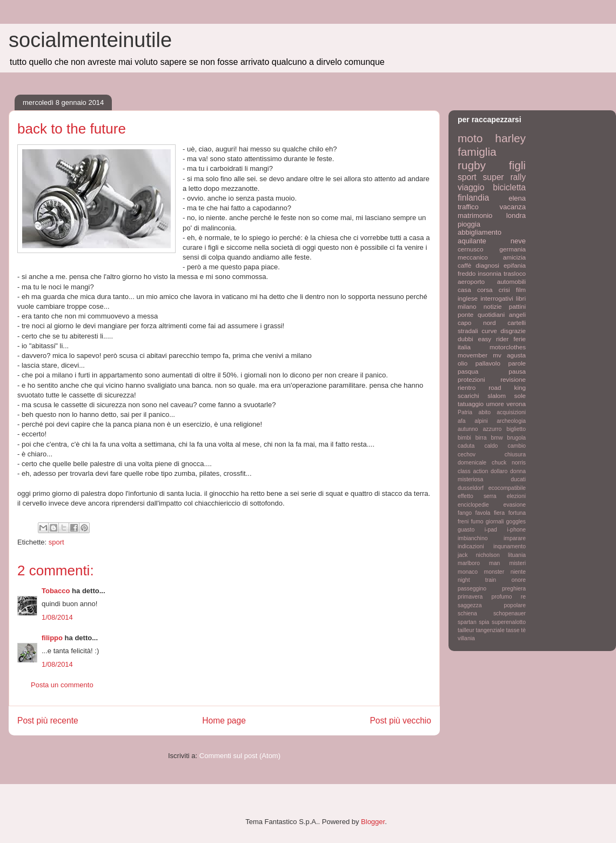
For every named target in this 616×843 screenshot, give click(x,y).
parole (517, 363)
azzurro (493, 429)
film (521, 290)
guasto (466, 530)
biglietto (516, 429)
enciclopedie (473, 505)
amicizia (514, 257)
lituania (517, 555)
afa (461, 421)
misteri (517, 563)
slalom (497, 396)
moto (470, 138)
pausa (517, 371)
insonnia (490, 273)
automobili (511, 281)
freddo (467, 273)
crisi (504, 290)
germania (513, 249)
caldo (491, 446)
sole (520, 396)
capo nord (477, 323)
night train (477, 580)
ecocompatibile (507, 488)
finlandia (473, 198)
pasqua (468, 371)
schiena (467, 613)
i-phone (516, 530)
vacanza (513, 207)
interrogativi (497, 298)
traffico (468, 207)
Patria (465, 412)
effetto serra (477, 496)
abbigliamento (480, 232)
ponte (466, 314)
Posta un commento (62, 685)
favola (483, 513)
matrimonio (475, 215)
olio (463, 363)
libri (521, 298)
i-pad (491, 530)
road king (507, 387)
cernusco (470, 249)
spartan (467, 622)
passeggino (472, 589)
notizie (493, 306)
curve (489, 331)
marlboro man (479, 563)
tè (523, 630)
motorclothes (508, 347)
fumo (477, 522)
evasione (514, 505)
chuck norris (509, 463)
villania (466, 638)
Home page (224, 721)
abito (484, 412)
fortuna (517, 513)
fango (465, 513)
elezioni (516, 496)
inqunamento (510, 546)
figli (517, 165)
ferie (520, 339)
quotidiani (491, 314)
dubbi (466, 339)
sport (56, 542)
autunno (468, 429)
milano (467, 306)
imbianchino (473, 538)
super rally (504, 177)
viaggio (471, 187)
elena (517, 198)
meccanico (473, 257)
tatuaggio (471, 404)
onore (518, 580)
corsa (485, 290)
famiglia (477, 152)
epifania (515, 265)
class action (473, 471)
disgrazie (513, 331)
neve (518, 241)
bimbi (464, 438)
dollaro (499, 471)
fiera (499, 513)
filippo (52, 638)
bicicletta (509, 187)
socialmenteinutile (90, 40)
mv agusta (509, 355)
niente (518, 572)
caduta (466, 446)
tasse (513, 630)
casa (464, 290)
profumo (501, 597)
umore (495, 404)
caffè (464, 265)
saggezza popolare (492, 605)
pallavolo (488, 363)
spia (484, 622)
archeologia (511, 421)
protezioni (471, 379)
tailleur (466, 630)
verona (516, 404)
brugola (516, 438)
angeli (517, 314)
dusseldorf (471, 488)
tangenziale (490, 630)
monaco (468, 572)
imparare (515, 538)
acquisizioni (511, 412)
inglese (468, 298)
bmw (497, 438)
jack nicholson (479, 555)
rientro (467, 387)
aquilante (472, 241)
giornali (495, 522)
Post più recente (48, 721)
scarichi (468, 396)
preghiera (514, 589)
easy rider (493, 339)
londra (516, 215)
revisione (513, 379)
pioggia (469, 224)
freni (463, 522)
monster (494, 572)
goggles (516, 522)
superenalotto (509, 622)
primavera (470, 597)
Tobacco (56, 591)
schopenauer (510, 613)
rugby (472, 165)
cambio (517, 446)
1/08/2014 (57, 617)
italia (464, 347)
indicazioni (471, 546)
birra (481, 438)
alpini (481, 421)
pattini (517, 306)
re (523, 597)
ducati (518, 479)
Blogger (373, 822)
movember (473, 355)
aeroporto (471, 281)
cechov (467, 454)
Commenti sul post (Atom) (240, 756)
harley (510, 138)
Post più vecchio (400, 721)
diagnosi (487, 265)
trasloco (515, 273)
